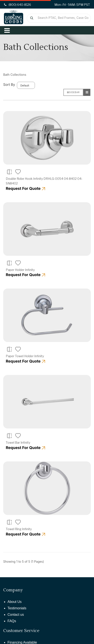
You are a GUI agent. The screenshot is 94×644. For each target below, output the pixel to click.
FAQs (12, 621)
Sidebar (73, 92)
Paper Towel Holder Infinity (25, 356)
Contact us (16, 615)
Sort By (9, 85)
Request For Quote (25, 188)
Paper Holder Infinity (20, 270)
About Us (15, 602)
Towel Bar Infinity (18, 442)
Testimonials (17, 608)
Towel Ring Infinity (19, 529)
